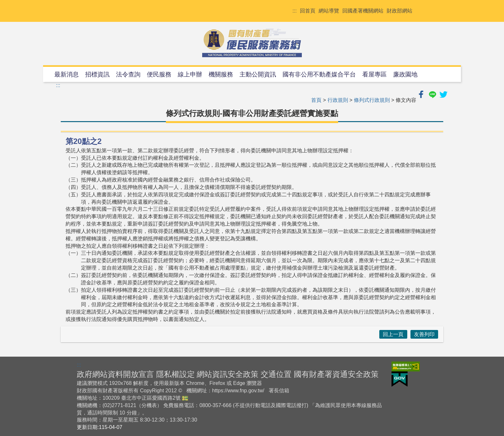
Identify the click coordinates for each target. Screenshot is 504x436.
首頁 (316, 100)
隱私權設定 (175, 374)
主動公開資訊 (258, 74)
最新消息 (67, 74)
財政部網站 (400, 11)
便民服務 (159, 74)
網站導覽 (329, 11)
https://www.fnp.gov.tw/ (238, 391)
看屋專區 (374, 74)
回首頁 (308, 11)
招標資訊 (97, 74)
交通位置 (276, 374)
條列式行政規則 (372, 100)
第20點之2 (84, 141)
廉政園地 (405, 74)
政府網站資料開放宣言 (115, 374)
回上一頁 (393, 334)
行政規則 (338, 100)
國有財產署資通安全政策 (336, 374)
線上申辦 (190, 74)
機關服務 (221, 74)
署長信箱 (279, 391)
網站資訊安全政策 (228, 374)
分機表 (149, 405)
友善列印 (424, 334)
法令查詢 (128, 74)
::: (295, 11)
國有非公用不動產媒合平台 (319, 74)
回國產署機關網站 (363, 11)
